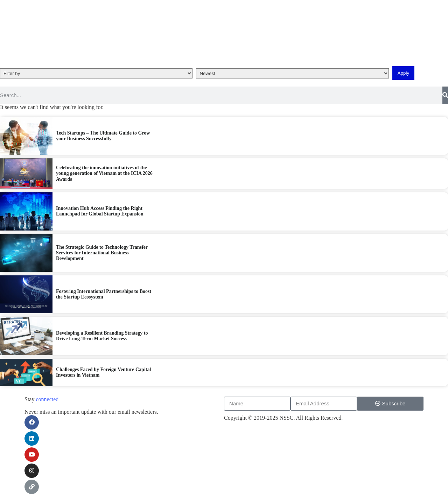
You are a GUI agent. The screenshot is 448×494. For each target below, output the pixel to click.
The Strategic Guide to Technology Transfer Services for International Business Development (92, 253)
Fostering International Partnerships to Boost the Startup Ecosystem (94, 294)
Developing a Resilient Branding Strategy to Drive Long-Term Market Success (95, 336)
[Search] (445, 95)
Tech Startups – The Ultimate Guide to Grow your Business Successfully (94, 136)
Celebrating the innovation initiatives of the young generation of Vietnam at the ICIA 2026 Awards (96, 173)
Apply (403, 73)
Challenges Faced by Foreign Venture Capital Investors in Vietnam (95, 372)
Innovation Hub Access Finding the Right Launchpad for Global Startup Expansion (94, 211)
